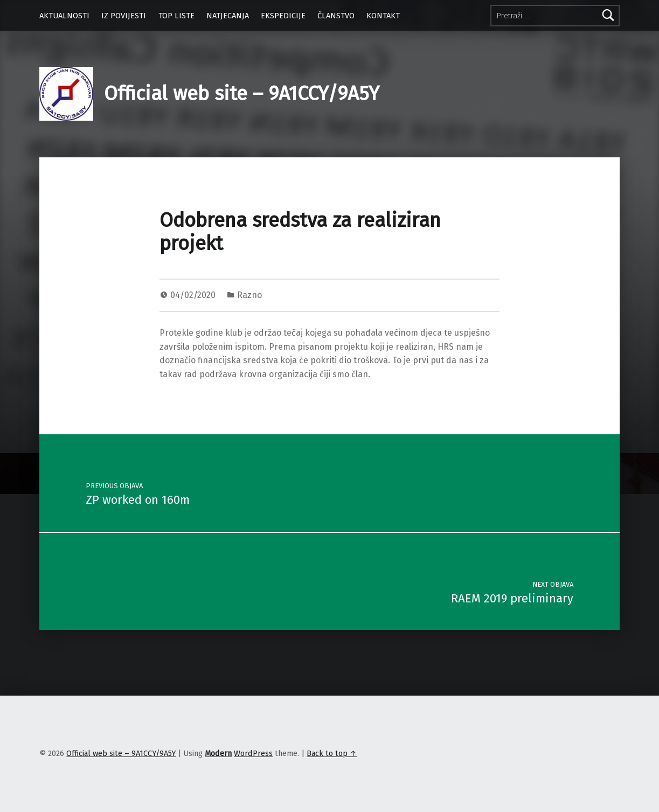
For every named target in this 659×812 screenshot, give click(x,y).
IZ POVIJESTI (124, 16)
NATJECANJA (228, 16)
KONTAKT (383, 16)
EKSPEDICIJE (283, 16)
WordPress (253, 753)
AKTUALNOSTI (64, 16)
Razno (249, 295)
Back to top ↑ (332, 753)
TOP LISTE (176, 16)
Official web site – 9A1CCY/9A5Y (242, 94)
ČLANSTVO (336, 16)
